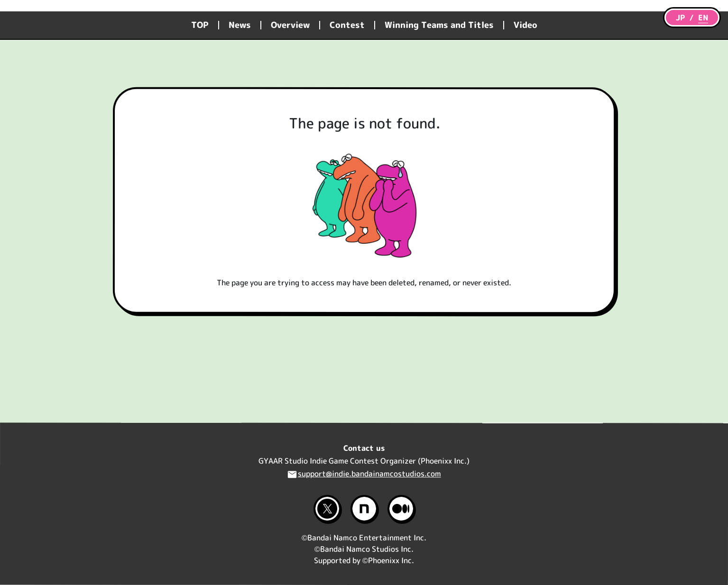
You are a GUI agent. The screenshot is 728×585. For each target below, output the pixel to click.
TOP (200, 25)
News (240, 25)
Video (525, 25)
